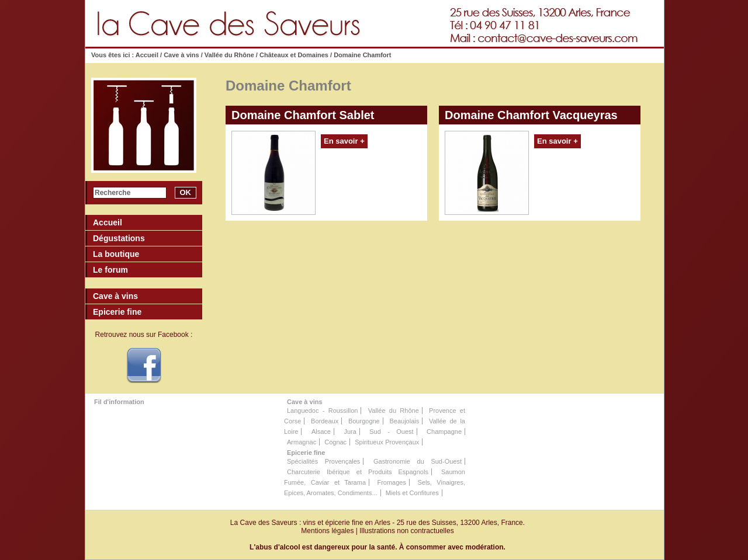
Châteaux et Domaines (294, 55)
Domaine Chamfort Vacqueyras (531, 115)
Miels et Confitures (412, 493)
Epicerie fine (306, 453)
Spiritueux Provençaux (387, 442)
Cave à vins (181, 55)
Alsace (321, 432)
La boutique (116, 254)
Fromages (392, 482)
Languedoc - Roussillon (322, 411)
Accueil (148, 55)
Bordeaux (325, 421)
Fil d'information (119, 402)
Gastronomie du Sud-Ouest (418, 461)
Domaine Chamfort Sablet (303, 115)
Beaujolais (404, 421)
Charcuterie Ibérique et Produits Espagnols (358, 472)
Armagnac (302, 442)
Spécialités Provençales (323, 461)
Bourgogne (364, 421)
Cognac (335, 442)
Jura (350, 432)
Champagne (444, 432)
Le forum (110, 270)
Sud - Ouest (391, 432)
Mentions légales (327, 531)
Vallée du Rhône (229, 55)
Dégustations (119, 238)
